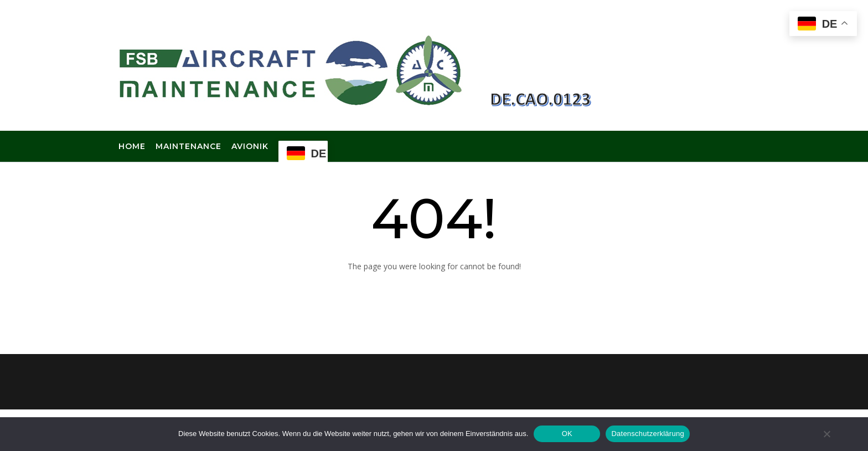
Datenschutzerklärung (647, 434)
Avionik (250, 147)
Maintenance (188, 147)
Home (132, 147)
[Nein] (826, 434)
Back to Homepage (434, 293)
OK (567, 434)
